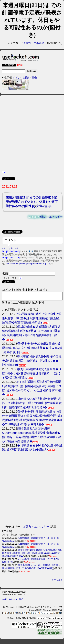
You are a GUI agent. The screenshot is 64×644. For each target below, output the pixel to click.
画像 (34, 78)
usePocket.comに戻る (13, 601)
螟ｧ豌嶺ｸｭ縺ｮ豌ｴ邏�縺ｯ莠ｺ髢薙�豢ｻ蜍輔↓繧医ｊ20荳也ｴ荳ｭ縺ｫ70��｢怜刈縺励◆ (32, 362)
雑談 (26, 78)
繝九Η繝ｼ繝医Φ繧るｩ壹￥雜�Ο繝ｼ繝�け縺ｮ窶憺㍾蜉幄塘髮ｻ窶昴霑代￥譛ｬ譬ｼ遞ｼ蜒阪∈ (31, 375)
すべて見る (57, 581)
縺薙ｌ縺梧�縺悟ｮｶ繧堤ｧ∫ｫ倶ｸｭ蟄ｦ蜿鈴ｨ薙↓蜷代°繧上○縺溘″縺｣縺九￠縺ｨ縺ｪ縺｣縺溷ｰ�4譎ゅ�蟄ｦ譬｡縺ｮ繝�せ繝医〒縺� (32, 554)
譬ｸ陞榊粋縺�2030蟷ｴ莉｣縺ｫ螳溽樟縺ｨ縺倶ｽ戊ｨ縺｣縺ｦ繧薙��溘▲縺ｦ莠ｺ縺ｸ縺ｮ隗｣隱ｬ (32, 349)
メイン (17, 78)
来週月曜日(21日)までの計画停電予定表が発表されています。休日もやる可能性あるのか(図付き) (32, 202)
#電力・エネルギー (35, 43)
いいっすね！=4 (10, 248)
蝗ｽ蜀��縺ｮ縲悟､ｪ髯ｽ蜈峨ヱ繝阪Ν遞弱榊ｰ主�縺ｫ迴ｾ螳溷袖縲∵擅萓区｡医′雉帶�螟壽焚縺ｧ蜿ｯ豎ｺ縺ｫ (32, 320)
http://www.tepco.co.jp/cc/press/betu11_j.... (27, 264)
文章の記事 (44, 206)
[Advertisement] (32, 132)
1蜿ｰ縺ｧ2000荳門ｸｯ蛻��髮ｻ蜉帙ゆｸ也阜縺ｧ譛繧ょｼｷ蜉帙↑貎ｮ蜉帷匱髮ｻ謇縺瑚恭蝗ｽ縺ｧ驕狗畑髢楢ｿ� (32, 405)
